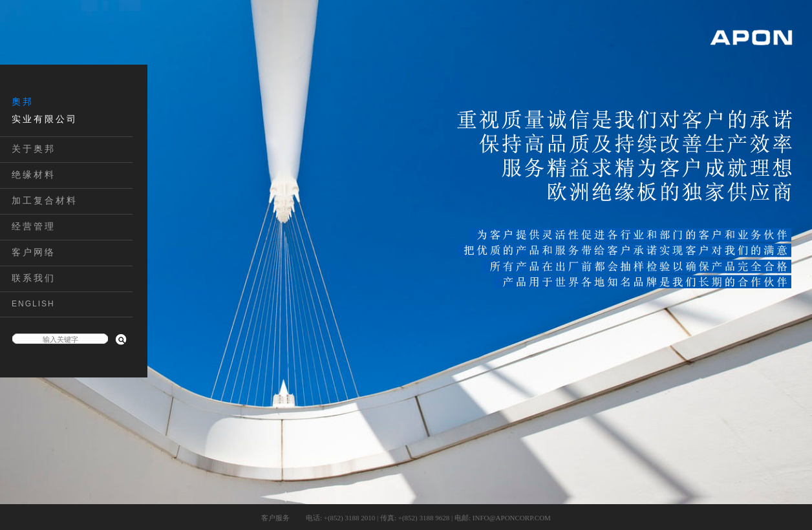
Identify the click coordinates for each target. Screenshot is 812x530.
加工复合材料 (45, 200)
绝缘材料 (34, 175)
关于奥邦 (34, 149)
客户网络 (34, 252)
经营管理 (34, 226)
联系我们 (34, 278)
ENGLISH (33, 304)
